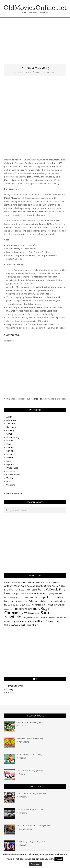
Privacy (10, 689)
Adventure (11, 420)
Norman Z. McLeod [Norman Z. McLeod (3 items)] (23, 605)
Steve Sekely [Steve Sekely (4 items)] (40, 618)
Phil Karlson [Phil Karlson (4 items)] (36, 605)
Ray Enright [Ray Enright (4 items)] (59, 605)
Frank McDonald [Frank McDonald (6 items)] (48, 589)
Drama (10, 441)
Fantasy (10, 447)
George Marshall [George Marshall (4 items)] (19, 594)
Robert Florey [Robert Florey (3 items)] (9, 609)
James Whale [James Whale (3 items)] (59, 594)
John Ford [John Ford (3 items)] (34, 598)
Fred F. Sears (50, 72)
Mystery (10, 464)
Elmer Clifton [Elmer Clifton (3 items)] (9, 590)
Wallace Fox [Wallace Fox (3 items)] (61, 618)
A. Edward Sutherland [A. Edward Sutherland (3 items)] (12, 583)
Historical (11, 454)
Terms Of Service (15, 686)
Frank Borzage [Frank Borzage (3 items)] (20, 590)
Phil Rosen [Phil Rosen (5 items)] (48, 605)
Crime (9, 434)
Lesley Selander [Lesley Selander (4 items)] (30, 601)
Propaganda (12, 468)
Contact (10, 692)
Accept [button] (59, 859)
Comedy (10, 430)
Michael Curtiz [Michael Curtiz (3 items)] (10, 605)
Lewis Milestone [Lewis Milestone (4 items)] (45, 601)
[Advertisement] (37, 42)
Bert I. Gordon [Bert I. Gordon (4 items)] (27, 586)
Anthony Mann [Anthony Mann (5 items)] (12, 586)
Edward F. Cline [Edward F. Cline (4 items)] (59, 586)
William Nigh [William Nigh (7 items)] (29, 625)
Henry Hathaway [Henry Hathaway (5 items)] (36, 593)
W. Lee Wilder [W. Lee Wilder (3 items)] (51, 618)
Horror (10, 458)
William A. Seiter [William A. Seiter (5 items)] (25, 621)
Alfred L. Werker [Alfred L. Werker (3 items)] (42, 583)
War (8, 481)
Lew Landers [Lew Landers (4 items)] (59, 601)
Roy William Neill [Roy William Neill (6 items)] (29, 613)
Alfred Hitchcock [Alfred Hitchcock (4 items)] (28, 582)
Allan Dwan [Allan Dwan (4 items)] (54, 582)
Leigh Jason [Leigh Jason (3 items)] (18, 601)
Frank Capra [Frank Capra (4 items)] (31, 590)
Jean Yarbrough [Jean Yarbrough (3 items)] (10, 598)
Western (11, 485)
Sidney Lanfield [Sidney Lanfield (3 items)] (28, 618)
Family (9, 444)
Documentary (13, 437)
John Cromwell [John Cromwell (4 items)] (23, 597)
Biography (11, 427)
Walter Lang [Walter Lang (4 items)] (10, 621)
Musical (10, 461)
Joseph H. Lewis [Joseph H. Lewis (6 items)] (48, 597)
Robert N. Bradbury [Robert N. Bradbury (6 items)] (28, 609)
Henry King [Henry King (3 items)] (49, 594)
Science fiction (24, 72)
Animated (11, 424)
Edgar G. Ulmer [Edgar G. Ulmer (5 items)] (43, 586)
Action (9, 417)
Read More (35, 864)
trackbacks (36, 399)
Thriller (10, 478)
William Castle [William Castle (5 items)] (12, 625)
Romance (11, 471)
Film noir (10, 451)
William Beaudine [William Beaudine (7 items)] (47, 621)
